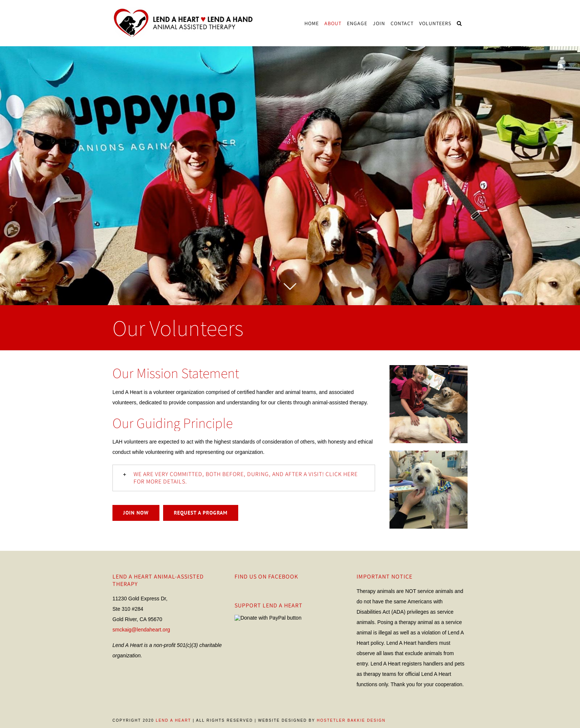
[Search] (459, 23)
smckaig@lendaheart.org (141, 630)
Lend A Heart (173, 720)
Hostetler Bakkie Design (351, 720)
